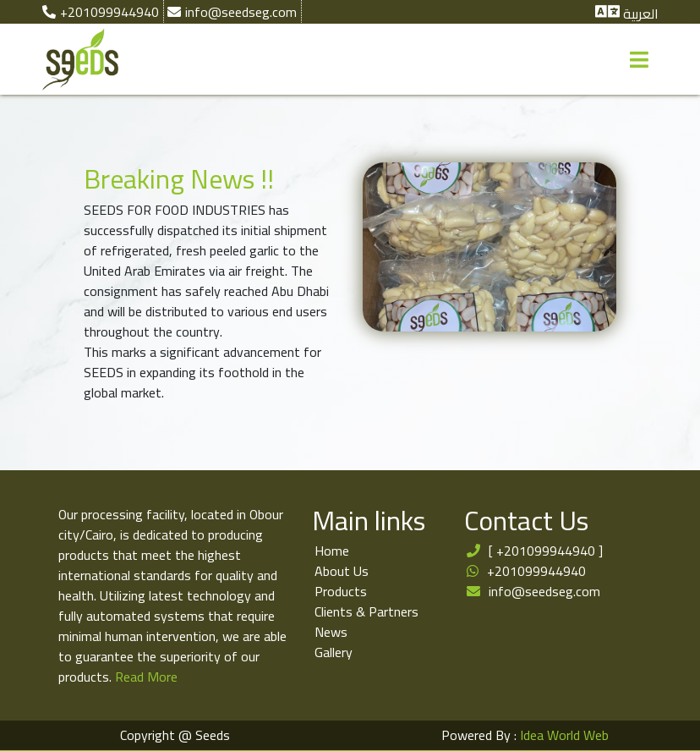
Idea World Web (564, 735)
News (331, 632)
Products (341, 591)
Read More (146, 677)
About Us (342, 571)
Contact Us (526, 520)
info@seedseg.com (544, 591)
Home (332, 551)
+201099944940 (536, 571)
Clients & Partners (366, 611)
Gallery (334, 652)
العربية (641, 14)
